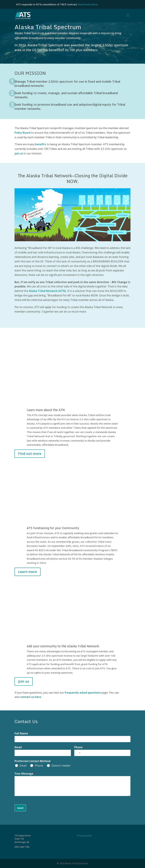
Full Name (22, 733)
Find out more (30, 454)
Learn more (28, 572)
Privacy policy (84, 836)
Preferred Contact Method (32, 761)
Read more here (88, 4)
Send (20, 808)
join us (19, 153)
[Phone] (102, 753)
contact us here (31, 697)
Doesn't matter (61, 766)
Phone (80, 747)
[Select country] (78, 753)
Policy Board (23, 133)
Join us (24, 681)
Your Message (25, 774)
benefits (41, 144)
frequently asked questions (83, 693)
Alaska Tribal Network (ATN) (47, 291)
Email (19, 747)
